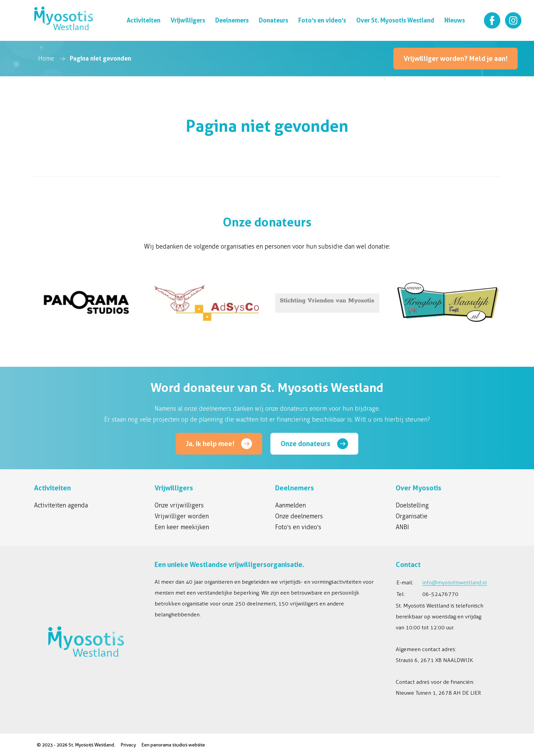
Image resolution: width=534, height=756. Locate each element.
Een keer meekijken (182, 527)
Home (46, 59)
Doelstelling (412, 505)
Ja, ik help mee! (210, 444)
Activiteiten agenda (61, 505)
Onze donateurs (305, 444)
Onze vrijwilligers (179, 505)
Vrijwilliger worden (182, 516)
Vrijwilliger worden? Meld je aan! (456, 59)
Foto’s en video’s (298, 527)
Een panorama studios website (173, 745)
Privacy (128, 745)
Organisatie (412, 516)
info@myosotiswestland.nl (455, 582)
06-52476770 (440, 594)
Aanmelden (290, 505)
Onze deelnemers (299, 516)
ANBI (402, 527)
